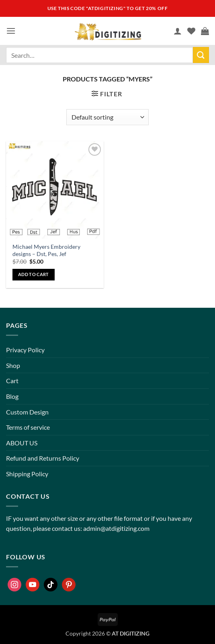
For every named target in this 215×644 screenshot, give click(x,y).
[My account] (178, 31)
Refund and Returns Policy (43, 458)
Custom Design (27, 412)
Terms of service (28, 427)
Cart (12, 381)
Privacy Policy (25, 350)
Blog (12, 396)
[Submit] (201, 55)
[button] (11, 31)
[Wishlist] (191, 31)
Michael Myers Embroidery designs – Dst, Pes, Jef (46, 250)
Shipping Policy (27, 474)
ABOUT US (22, 443)
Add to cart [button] (34, 274)
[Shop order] (107, 117)
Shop (13, 365)
